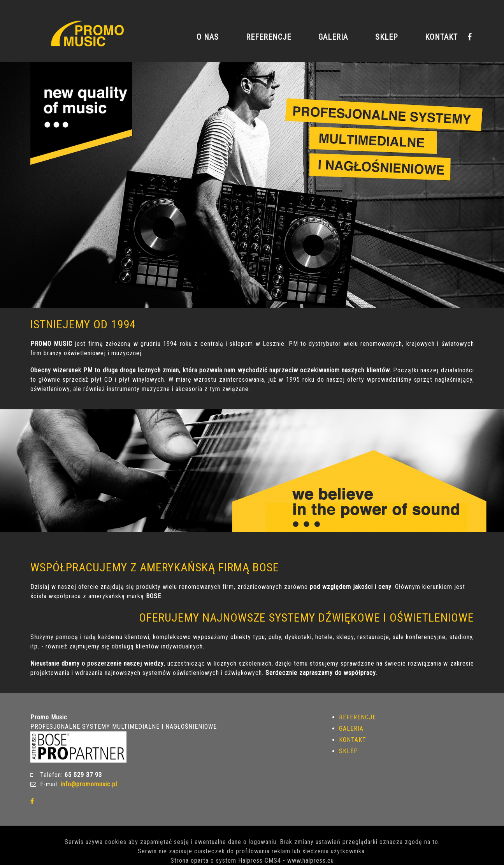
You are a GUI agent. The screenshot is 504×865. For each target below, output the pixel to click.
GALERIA (333, 37)
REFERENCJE (269, 37)
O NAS (208, 37)
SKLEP (386, 37)
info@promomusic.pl (89, 784)
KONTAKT (441, 37)
